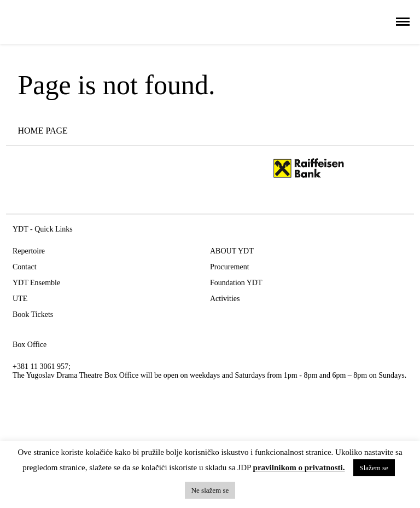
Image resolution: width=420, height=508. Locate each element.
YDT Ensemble (36, 283)
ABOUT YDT (232, 251)
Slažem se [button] (374, 468)
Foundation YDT (236, 283)
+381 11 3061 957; (42, 366)
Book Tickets (33, 314)
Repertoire (29, 251)
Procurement (230, 267)
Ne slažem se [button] (210, 490)
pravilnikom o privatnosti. (299, 468)
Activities (225, 299)
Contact (25, 267)
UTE (20, 299)
